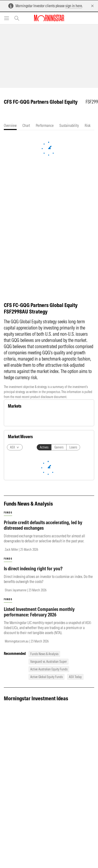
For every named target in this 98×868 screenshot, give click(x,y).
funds (8, 612)
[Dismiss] (92, 6)
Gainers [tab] (59, 546)
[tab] (10, 126)
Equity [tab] (15, 418)
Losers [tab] (73, 546)
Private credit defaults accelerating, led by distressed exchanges (43, 624)
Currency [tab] (50, 418)
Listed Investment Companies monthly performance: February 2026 (39, 711)
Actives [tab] (44, 546)
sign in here (74, 6)
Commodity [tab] (31, 418)
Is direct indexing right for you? (33, 667)
